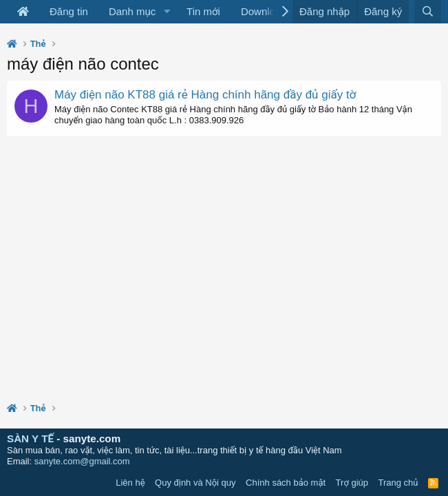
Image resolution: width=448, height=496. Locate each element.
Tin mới (203, 11)
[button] (167, 12)
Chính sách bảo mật (286, 483)
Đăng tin (69, 11)
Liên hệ (130, 483)
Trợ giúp (352, 483)
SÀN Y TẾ (30, 438)
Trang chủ (398, 483)
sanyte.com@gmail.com (82, 461)
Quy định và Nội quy (195, 483)
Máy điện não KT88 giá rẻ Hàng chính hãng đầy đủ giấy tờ (205, 95)
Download (264, 11)
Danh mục (132, 11)
